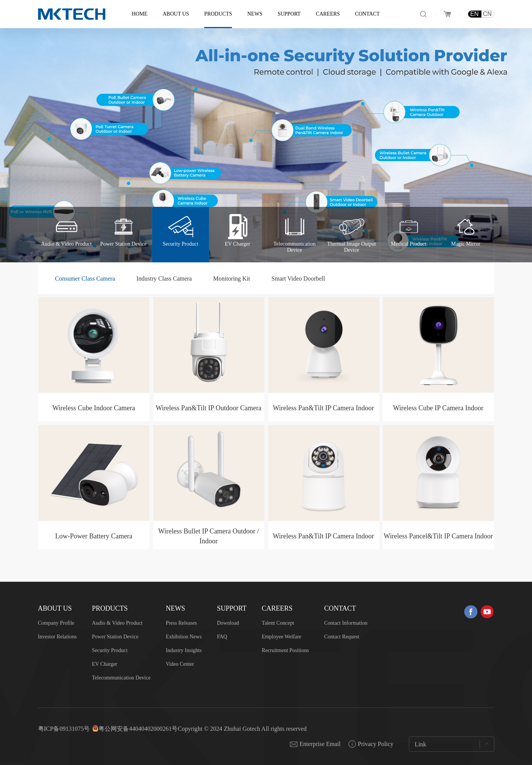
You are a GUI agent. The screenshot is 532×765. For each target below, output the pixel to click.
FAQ (222, 637)
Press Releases (181, 623)
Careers (328, 14)
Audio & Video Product (117, 623)
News (255, 14)
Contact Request (341, 637)
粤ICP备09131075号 (64, 729)
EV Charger (105, 664)
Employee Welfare (281, 637)
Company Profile (56, 623)
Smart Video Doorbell (298, 279)
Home (140, 14)
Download (228, 623)
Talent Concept (278, 623)
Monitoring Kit (231, 279)
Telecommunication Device (121, 678)
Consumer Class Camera (85, 279)
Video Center (180, 664)
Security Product (110, 650)
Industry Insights (184, 650)
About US (176, 14)
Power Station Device (115, 637)
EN (474, 14)
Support (289, 14)
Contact (368, 14)
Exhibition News (184, 637)
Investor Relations (57, 637)
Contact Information (346, 623)
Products (218, 14)
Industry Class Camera (164, 279)
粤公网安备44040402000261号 (138, 729)
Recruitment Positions (285, 650)
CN (487, 14)
